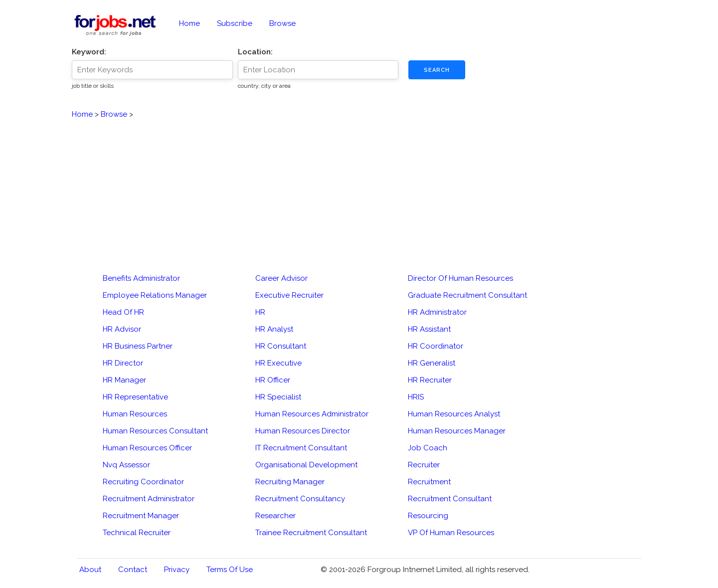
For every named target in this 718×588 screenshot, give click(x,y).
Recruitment (429, 482)
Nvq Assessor (126, 465)
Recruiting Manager (290, 482)
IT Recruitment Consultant (301, 448)
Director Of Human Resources (460, 278)
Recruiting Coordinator (143, 482)
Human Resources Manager (457, 431)
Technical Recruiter (137, 533)
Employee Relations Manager (155, 295)
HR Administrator (437, 312)
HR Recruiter (430, 380)
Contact (133, 570)
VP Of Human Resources (451, 533)
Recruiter (424, 465)
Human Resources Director (303, 431)
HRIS (416, 397)
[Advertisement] (359, 190)
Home (189, 23)
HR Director (123, 363)
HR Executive (278, 363)
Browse (282, 23)
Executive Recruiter (289, 295)
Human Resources (135, 414)
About (90, 570)
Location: (255, 52)
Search (437, 70)
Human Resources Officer (147, 448)
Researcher (275, 516)
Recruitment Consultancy (300, 499)
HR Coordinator (436, 346)
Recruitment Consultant (450, 499)
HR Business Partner (138, 346)
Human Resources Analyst (454, 414)
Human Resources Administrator (312, 414)
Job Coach (428, 448)
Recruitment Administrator (149, 499)
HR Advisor (122, 329)
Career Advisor (281, 278)
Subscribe (235, 23)
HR (260, 312)
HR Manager (124, 380)
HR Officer (273, 380)
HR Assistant (429, 329)
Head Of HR (123, 312)
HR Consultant (281, 346)
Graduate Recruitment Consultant (467, 295)
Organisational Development (306, 465)
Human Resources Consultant (155, 431)
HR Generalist (432, 363)
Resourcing (428, 516)
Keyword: (89, 52)
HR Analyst (274, 329)
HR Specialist (278, 397)
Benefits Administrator (141, 278)
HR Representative (135, 397)
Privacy (177, 570)
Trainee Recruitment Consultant (311, 533)
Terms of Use (230, 570)
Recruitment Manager (141, 516)
